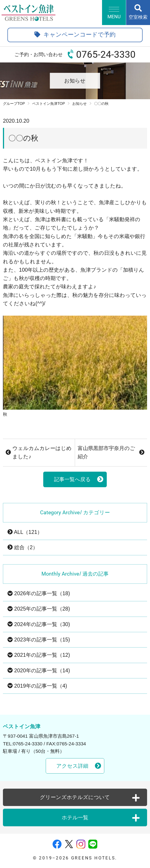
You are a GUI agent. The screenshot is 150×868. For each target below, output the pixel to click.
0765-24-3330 (106, 54)
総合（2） (23, 547)
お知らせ (80, 103)
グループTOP (14, 103)
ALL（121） (25, 532)
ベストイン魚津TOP (49, 103)
